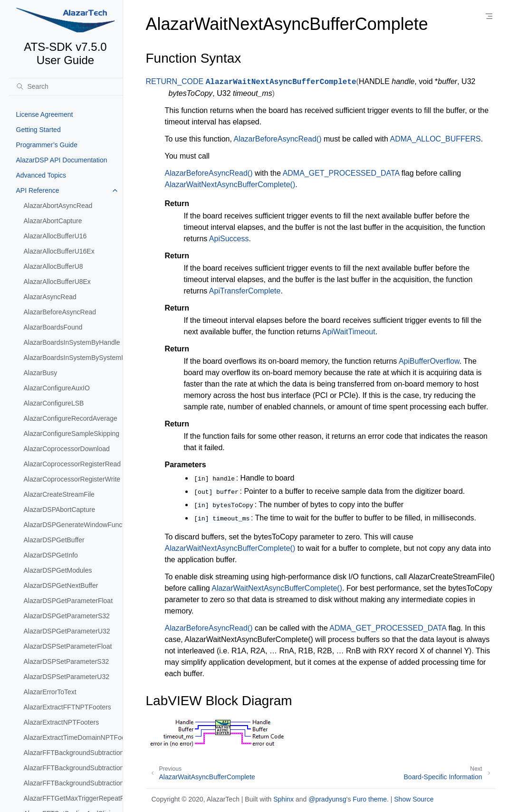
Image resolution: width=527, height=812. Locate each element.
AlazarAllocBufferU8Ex (57, 282)
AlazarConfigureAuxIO (57, 388)
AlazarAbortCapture (53, 221)
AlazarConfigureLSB (54, 403)
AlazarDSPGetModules (58, 570)
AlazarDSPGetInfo (51, 555)
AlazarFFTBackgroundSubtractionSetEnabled (73, 768)
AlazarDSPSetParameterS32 (67, 661)
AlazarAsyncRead (50, 297)
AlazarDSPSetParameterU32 (67, 677)
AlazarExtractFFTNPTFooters (67, 707)
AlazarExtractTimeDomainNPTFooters (73, 737)
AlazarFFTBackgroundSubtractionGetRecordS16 (73, 753)
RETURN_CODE (175, 81)
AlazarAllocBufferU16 (55, 236)
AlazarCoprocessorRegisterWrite (72, 479)
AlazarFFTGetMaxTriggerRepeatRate (73, 798)
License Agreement (45, 114)
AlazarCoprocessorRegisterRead (72, 464)
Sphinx (283, 799)
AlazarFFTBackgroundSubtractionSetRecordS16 (73, 783)
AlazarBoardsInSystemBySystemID (73, 358)
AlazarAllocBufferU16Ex (59, 251)
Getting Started (38, 130)
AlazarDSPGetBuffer (54, 540)
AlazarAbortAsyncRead (58, 206)
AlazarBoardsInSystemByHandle (72, 342)
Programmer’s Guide (47, 145)
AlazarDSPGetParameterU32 (67, 631)
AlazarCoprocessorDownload (67, 449)
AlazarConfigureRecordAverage (71, 418)
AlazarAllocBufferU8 (53, 266)
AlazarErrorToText (50, 692)
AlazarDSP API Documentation (62, 160)
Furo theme (370, 799)
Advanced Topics (41, 175)
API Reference (38, 190)
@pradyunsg (327, 799)
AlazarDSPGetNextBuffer (61, 585)
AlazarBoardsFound (53, 327)
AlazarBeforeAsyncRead (60, 312)
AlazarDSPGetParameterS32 (67, 616)
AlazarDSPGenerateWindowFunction (73, 525)
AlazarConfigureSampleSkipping (72, 434)
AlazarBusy (41, 373)
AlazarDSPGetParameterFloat (68, 601)
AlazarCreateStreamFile (59, 494)
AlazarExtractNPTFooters (62, 722)
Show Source (414, 799)
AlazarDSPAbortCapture (60, 510)
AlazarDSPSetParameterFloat (68, 646)
